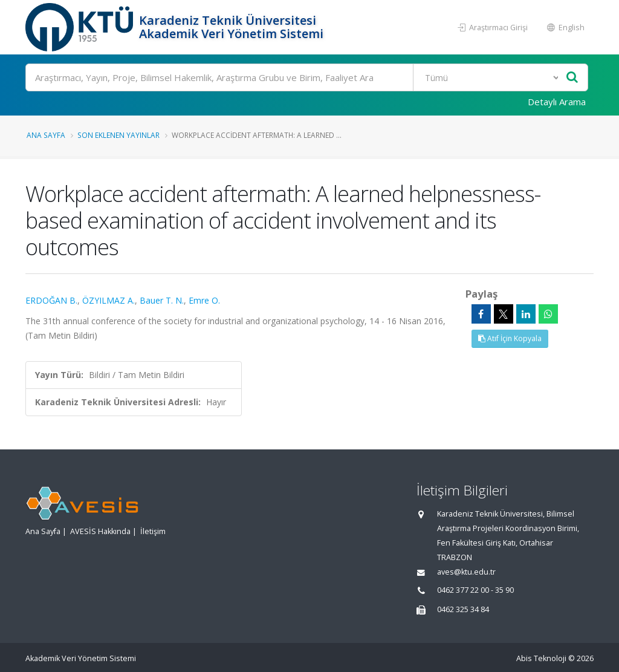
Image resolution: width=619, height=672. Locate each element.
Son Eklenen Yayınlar (118, 135)
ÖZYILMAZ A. (109, 300)
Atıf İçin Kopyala (510, 338)
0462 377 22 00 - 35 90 (475, 590)
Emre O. (204, 300)
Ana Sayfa (46, 135)
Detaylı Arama (557, 102)
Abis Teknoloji (541, 658)
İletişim (153, 531)
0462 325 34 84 (463, 609)
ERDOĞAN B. (51, 300)
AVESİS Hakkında (100, 531)
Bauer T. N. (162, 300)
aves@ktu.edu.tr (466, 572)
